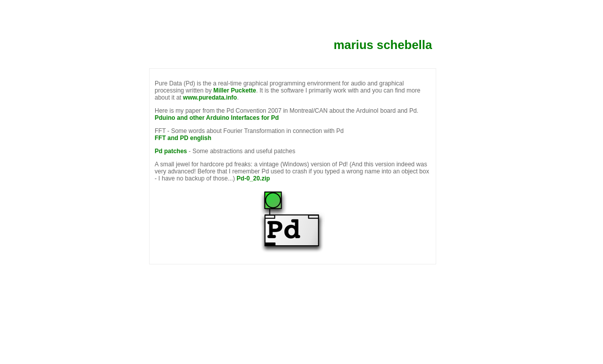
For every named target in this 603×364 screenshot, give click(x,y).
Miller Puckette (235, 90)
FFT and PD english (183, 138)
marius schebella (383, 45)
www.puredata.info (210, 98)
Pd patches (171, 151)
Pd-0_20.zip (253, 178)
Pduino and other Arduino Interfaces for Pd (217, 118)
